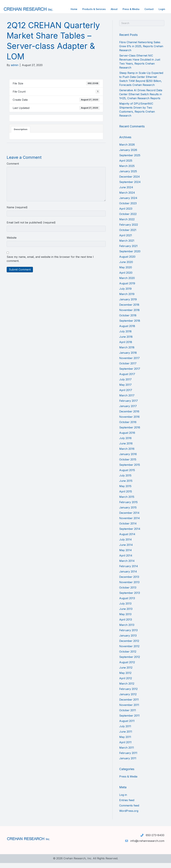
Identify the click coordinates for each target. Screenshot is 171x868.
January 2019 (128, 304)
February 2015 (128, 507)
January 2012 (128, 699)
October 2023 (128, 208)
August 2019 (127, 288)
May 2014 (125, 555)
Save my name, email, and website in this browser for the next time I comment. (50, 264)
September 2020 (130, 256)
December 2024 (130, 182)
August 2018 (127, 331)
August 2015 (127, 475)
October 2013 (128, 593)
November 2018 (129, 315)
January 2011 (128, 763)
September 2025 (130, 160)
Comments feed (129, 810)
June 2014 (126, 550)
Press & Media (128, 9)
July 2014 (125, 544)
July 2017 (125, 384)
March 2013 (127, 630)
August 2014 (127, 539)
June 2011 (126, 737)
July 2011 (125, 731)
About (111, 9)
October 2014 (128, 528)
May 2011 (125, 742)
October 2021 (128, 235)
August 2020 (127, 262)
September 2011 (129, 721)
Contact (146, 9)
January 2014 (128, 576)
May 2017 (125, 390)
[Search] (142, 28)
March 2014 (127, 566)
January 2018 (128, 358)
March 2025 (127, 171)
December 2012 (129, 646)
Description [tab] (21, 134)
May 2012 (125, 678)
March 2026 (127, 150)
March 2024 (127, 198)
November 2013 (129, 587)
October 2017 (128, 368)
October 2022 (128, 219)
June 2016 (126, 448)
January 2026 (128, 155)
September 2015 (130, 470)
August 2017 (127, 379)
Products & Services (91, 9)
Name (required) (17, 212)
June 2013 (126, 614)
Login (159, 9)
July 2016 (125, 443)
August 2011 (127, 726)
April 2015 (126, 496)
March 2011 (127, 753)
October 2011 (128, 715)
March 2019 (127, 299)
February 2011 (128, 758)
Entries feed (127, 805)
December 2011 (129, 705)
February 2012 (128, 694)
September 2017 (130, 374)
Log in (123, 800)
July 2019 (125, 294)
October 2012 (128, 657)
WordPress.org (129, 816)
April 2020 (126, 278)
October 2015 (128, 464)
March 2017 (127, 400)
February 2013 (128, 635)
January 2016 (128, 459)
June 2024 (126, 192)
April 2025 (126, 166)
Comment (13, 169)
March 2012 (127, 689)
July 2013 (125, 609)
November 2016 (129, 422)
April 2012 (126, 683)
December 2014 (129, 518)
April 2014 (126, 560)
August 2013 (127, 603)
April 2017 (126, 395)
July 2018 (125, 336)
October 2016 (128, 427)
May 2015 (125, 491)
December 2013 (129, 582)
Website (12, 243)
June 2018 (126, 342)
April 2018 (126, 347)
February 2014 (129, 571)
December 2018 (129, 310)
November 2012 (129, 651)
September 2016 (130, 432)
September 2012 (130, 662)
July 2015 (125, 480)
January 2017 (128, 411)
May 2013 (125, 619)
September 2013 (130, 598)
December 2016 (129, 416)
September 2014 (130, 534)
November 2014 (130, 523)
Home (71, 9)
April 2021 (126, 240)
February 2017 (129, 406)
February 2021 (128, 251)
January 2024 (128, 203)
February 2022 (129, 230)
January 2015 (128, 512)
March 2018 (127, 352)
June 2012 (126, 673)
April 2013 (126, 625)
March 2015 (127, 502)
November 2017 (129, 363)
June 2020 (126, 267)
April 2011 (125, 747)
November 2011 (129, 710)
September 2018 (130, 326)
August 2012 (127, 667)
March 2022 (127, 224)
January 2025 (128, 176)
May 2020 (126, 272)
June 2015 (126, 486)
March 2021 (127, 246)
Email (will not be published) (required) (31, 227)
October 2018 (128, 320)
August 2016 (127, 438)
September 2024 (130, 187)
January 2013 (128, 641)
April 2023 (126, 214)
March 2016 (127, 454)
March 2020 (127, 283)
